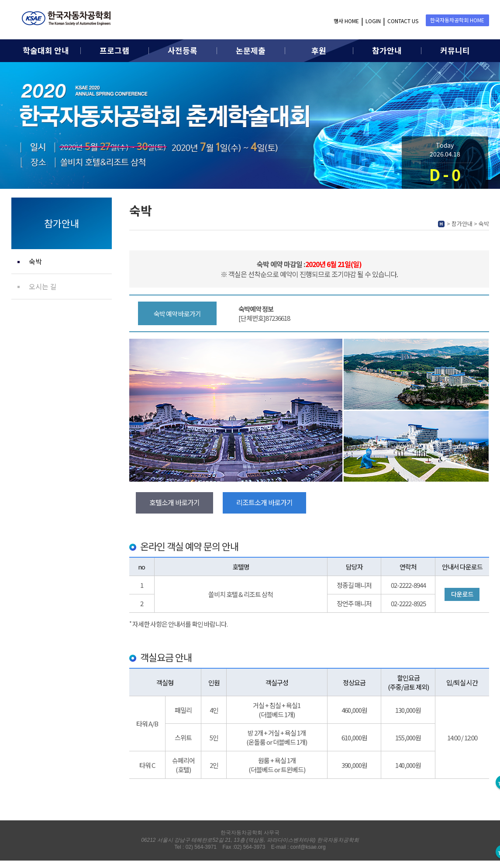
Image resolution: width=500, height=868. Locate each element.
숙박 (35, 261)
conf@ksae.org (308, 847)
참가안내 (387, 50)
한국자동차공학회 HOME (457, 20)
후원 (319, 50)
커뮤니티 (455, 50)
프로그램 (114, 50)
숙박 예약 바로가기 (177, 314)
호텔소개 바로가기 (174, 502)
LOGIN (373, 21)
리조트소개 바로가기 (264, 502)
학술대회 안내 (46, 50)
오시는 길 (43, 286)
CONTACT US (403, 21)
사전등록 (183, 50)
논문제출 (251, 50)
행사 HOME (346, 21)
